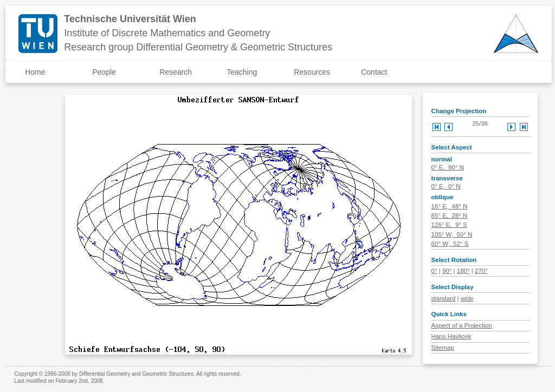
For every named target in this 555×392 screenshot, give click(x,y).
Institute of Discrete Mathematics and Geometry (167, 33)
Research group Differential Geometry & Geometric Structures (198, 47)
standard (444, 298)
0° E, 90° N (448, 167)
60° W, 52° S (450, 244)
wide (467, 298)
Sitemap (443, 348)
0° (434, 271)
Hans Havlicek (451, 336)
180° (463, 271)
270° (481, 271)
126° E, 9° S (449, 225)
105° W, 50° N (452, 234)
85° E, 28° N (450, 215)
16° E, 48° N (450, 206)
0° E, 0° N (446, 186)
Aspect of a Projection (462, 325)
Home (35, 72)
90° (447, 271)
